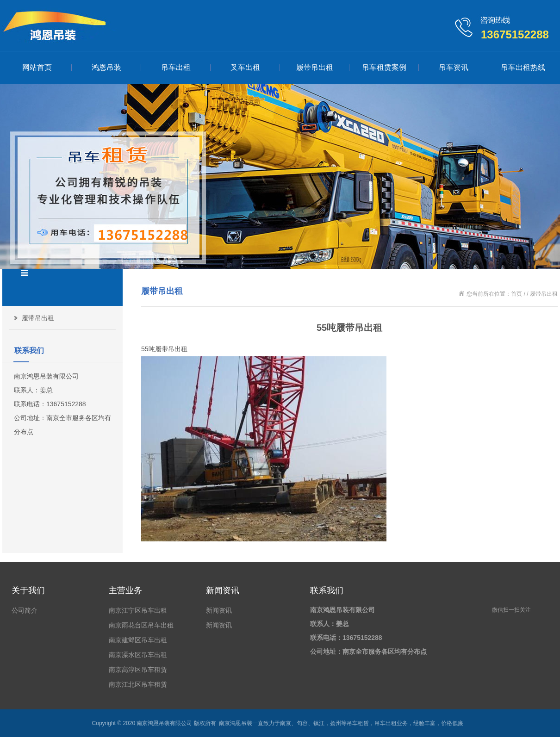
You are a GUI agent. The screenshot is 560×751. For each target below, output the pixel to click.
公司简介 (25, 610)
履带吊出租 (315, 67)
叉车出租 (245, 67)
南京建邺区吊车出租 (138, 640)
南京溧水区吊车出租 (138, 655)
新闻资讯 (219, 610)
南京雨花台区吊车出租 (141, 625)
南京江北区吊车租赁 (138, 684)
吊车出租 (176, 67)
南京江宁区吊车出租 (138, 610)
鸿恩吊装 (106, 67)
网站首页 (37, 67)
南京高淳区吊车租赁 (138, 670)
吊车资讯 (454, 67)
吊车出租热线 (523, 67)
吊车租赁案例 (384, 67)
